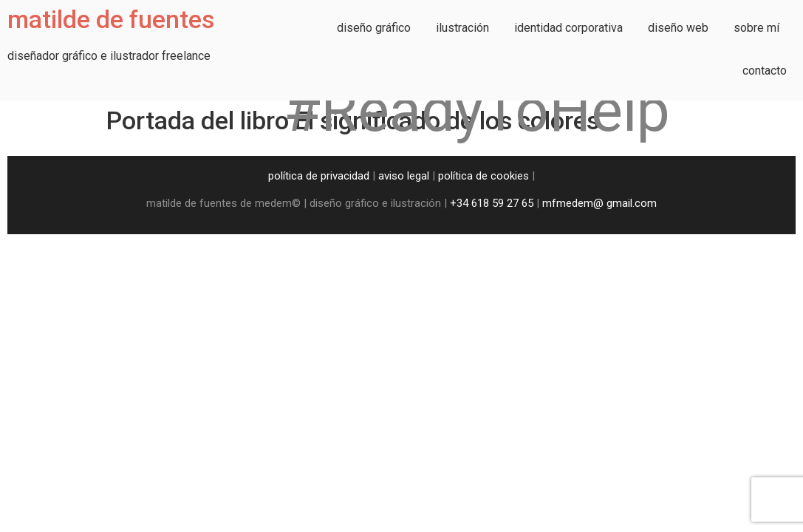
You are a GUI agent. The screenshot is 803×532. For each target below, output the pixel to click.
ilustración (462, 28)
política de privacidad (319, 176)
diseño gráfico (374, 28)
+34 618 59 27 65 (492, 203)
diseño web (678, 28)
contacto (765, 71)
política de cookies (483, 176)
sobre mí (756, 28)
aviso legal (404, 176)
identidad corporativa (568, 28)
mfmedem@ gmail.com (599, 203)
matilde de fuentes (111, 20)
